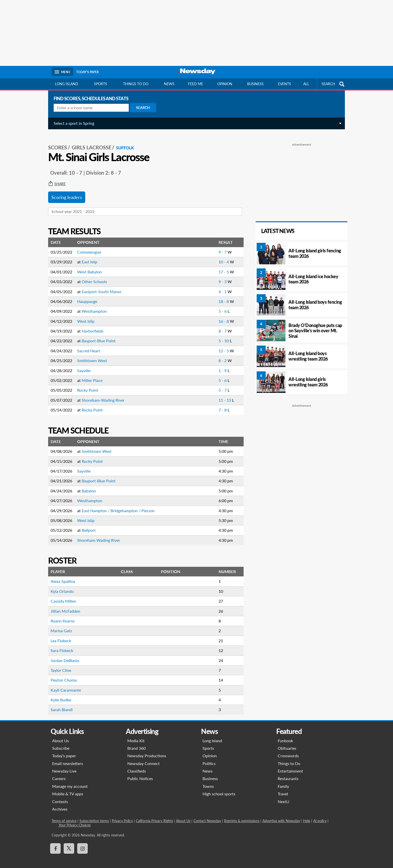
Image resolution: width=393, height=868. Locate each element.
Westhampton (92, 307)
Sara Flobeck (60, 646)
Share (55, 180)
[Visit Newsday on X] (69, 844)
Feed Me (195, 84)
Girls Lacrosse (89, 143)
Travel (283, 789)
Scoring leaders (65, 193)
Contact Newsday (207, 817)
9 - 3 (221, 277)
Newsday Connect (143, 759)
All (306, 84)
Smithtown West (90, 356)
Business (255, 84)
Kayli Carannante (64, 686)
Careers (59, 774)
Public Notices (140, 774)
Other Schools (92, 277)
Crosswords (288, 751)
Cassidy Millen (61, 597)
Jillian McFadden (63, 607)
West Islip (84, 317)
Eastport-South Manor (100, 287)
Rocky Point (86, 386)
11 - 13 (223, 396)
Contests (60, 797)
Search (141, 108)
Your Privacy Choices (74, 821)
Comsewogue (87, 248)
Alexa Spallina (61, 577)
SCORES (56, 143)
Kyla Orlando (60, 587)
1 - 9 (221, 366)
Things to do (136, 84)
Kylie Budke (59, 695)
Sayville (82, 366)
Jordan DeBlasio (63, 656)
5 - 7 (221, 386)
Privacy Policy (122, 817)
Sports (101, 84)
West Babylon (87, 267)
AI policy (320, 817)
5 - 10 (222, 336)
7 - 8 (221, 406)
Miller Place (90, 376)
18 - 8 (222, 297)
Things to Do (289, 759)
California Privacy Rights (154, 817)
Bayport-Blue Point (97, 336)
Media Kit (136, 736)
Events (284, 84)
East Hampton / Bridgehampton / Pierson (116, 506)
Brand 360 (136, 744)
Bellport (87, 526)
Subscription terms (94, 817)
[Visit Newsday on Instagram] (82, 844)
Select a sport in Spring (72, 123)
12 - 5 (222, 346)
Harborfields (91, 327)
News (169, 84)
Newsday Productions (147, 751)
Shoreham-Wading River (101, 396)
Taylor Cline (59, 666)
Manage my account (70, 782)
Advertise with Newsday (281, 817)
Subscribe (61, 744)
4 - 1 (221, 287)
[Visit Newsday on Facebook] (55, 844)
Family (283, 782)
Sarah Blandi (60, 705)
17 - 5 (222, 267)
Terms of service (64, 817)
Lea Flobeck (59, 636)
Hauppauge (85, 297)
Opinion (225, 84)
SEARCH (334, 84)
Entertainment (290, 767)
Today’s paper (64, 751)
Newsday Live (64, 767)
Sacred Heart (87, 346)
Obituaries (287, 744)
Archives (60, 805)
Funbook (285, 736)
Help (307, 817)
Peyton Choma (62, 676)
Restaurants (288, 774)
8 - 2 (221, 356)
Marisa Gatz (59, 626)
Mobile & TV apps (68, 789)
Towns (208, 782)
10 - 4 (222, 257)
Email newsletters (68, 759)
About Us (61, 736)
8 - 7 (221, 327)
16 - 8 (222, 317)
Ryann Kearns (61, 617)
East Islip (87, 257)
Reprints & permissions (242, 817)
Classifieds (137, 767)
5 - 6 (221, 307)
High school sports (219, 789)
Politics (209, 759)
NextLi (283, 797)
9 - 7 (221, 248)
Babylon (87, 486)
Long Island (67, 84)
